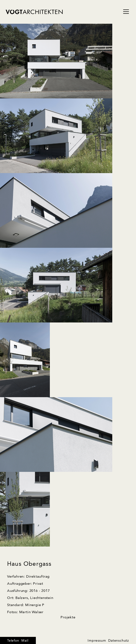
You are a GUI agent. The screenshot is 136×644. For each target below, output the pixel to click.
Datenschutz (119, 641)
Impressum (97, 641)
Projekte (68, 618)
